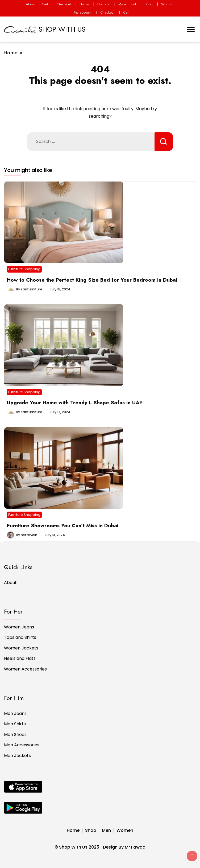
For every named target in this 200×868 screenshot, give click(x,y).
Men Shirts (15, 724)
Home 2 (103, 4)
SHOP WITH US (62, 29)
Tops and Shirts (20, 637)
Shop (149, 4)
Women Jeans (19, 627)
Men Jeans (15, 713)
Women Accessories (25, 669)
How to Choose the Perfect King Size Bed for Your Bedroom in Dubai (92, 280)
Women (125, 830)
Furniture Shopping (24, 269)
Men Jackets (17, 756)
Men (106, 830)
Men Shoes (15, 735)
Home (84, 4)
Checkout (64, 4)
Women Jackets (21, 648)
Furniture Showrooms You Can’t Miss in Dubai (63, 525)
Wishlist (167, 4)
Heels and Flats (20, 658)
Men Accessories (22, 745)
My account (127, 4)
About (30, 4)
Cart (45, 4)
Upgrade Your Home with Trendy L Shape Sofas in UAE (75, 402)
